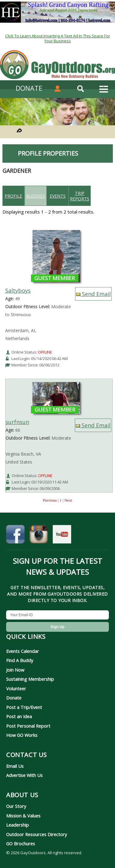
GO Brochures (21, 843)
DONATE (29, 88)
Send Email (93, 294)
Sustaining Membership (30, 679)
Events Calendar (23, 651)
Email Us (15, 766)
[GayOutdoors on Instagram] (39, 536)
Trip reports (80, 196)
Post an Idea (19, 716)
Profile (13, 196)
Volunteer (16, 688)
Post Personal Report (28, 726)
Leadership (17, 825)
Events (58, 196)
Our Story (16, 806)
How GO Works (22, 735)
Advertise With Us (24, 775)
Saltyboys (18, 290)
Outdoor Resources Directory (36, 834)
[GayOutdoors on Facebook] (15, 536)
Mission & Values (23, 816)
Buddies (36, 196)
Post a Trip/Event (24, 707)
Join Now (15, 670)
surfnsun (17, 422)
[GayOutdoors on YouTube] (62, 536)
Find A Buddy (20, 660)
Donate (14, 698)
